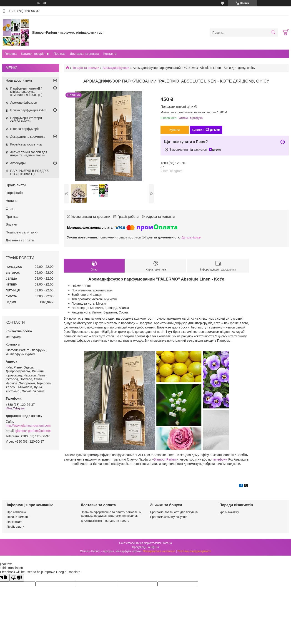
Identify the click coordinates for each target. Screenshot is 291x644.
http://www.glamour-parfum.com (28, 426)
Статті (11, 209)
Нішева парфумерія (25, 129)
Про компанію (16, 512)
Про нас (59, 54)
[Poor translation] (17, 578)
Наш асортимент (19, 80)
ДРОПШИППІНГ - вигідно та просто (105, 521)
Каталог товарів (33, 54)
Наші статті (15, 522)
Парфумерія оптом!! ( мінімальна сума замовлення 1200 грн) (26, 92)
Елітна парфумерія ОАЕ (28, 110)
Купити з (206, 130)
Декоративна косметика (28, 137)
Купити (175, 130)
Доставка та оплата (84, 54)
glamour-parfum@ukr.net (33, 431)
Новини (12, 201)
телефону (219, 459)
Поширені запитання (22, 232)
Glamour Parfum (165, 459)
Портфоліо (14, 193)
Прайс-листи (16, 185)
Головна (11, 54)
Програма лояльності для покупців (174, 512)
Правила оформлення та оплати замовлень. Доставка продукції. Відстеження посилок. (111, 514)
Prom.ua (167, 543)
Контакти (110, 54)
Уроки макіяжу (229, 512)
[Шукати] (273, 33)
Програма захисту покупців (169, 517)
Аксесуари (18, 163)
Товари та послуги (86, 68)
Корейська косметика (26, 144)
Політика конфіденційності (194, 551)
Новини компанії (18, 517)
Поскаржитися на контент (159, 551)
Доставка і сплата (20, 240)
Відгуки (11, 224)
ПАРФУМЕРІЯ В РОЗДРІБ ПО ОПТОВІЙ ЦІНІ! (29, 172)
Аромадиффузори (116, 68)
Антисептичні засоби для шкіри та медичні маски (29, 154)
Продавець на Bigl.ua (145, 547)
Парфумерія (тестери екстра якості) (26, 120)
